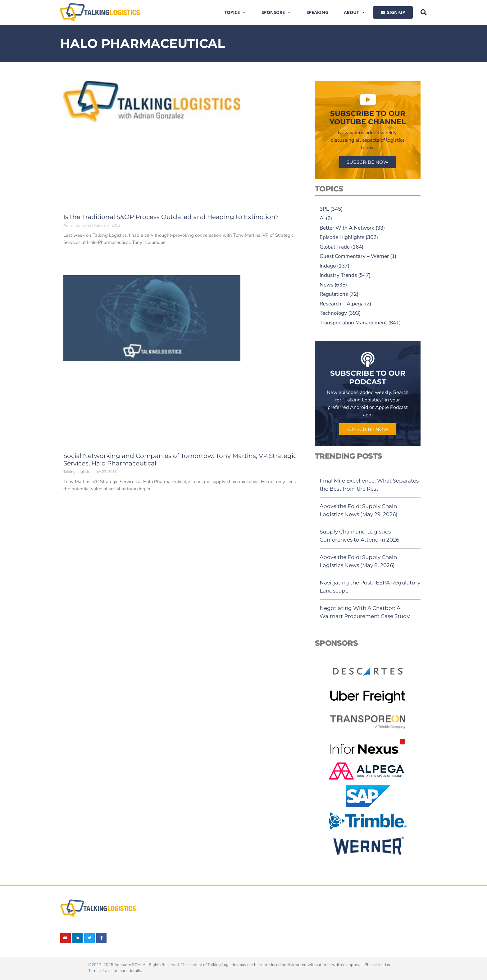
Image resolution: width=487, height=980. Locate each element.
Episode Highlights (342, 237)
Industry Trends (338, 275)
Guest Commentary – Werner (354, 256)
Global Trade (335, 247)
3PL (324, 209)
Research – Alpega (342, 304)
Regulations (334, 294)
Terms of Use (100, 971)
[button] (424, 12)
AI (322, 218)
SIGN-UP (396, 12)
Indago (328, 266)
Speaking (317, 12)
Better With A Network (347, 228)
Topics (235, 12)
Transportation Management (353, 323)
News (326, 285)
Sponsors (276, 12)
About (355, 12)
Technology (333, 313)
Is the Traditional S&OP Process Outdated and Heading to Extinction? (171, 217)
